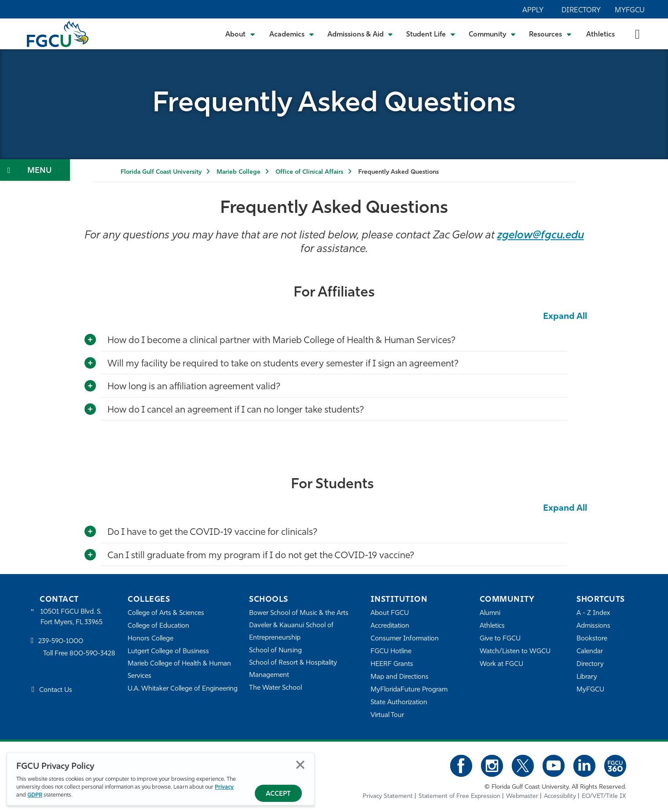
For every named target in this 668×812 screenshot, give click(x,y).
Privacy (224, 787)
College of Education (158, 626)
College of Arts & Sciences (166, 613)
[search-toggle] (637, 34)
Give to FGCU (500, 639)
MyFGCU (630, 11)
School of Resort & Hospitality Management (293, 669)
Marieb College (239, 172)
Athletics (600, 35)
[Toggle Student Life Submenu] (431, 34)
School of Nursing (275, 651)
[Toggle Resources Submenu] (550, 34)
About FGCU (390, 613)
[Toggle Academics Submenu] (292, 34)
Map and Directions (400, 677)
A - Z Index (593, 613)
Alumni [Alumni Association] (490, 613)
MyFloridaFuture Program (409, 690)
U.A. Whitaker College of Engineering (183, 689)
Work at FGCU (501, 664)
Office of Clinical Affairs (309, 172)
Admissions (593, 626)
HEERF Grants (392, 664)
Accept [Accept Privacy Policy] (278, 794)
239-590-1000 (61, 642)
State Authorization (399, 703)
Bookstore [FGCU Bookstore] (592, 639)
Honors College (150, 639)
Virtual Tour (387, 715)
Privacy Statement (388, 796)
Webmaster (522, 796)
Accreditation (390, 626)
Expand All (565, 317)
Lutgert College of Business (168, 652)
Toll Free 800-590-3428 (79, 654)
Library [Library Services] (587, 677)
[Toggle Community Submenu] (492, 34)
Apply (533, 11)
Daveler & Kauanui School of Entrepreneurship (291, 632)
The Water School (275, 688)
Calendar (590, 652)
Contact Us (56, 690)
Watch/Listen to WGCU (515, 652)
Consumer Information (405, 639)
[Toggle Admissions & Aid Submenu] (360, 34)
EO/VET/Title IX (604, 796)
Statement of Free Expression (459, 796)
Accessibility (560, 796)
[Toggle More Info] (90, 340)
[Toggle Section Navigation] (35, 170)
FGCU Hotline (391, 652)
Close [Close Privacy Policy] (300, 765)
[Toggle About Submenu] (241, 34)
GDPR (35, 795)
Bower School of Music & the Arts (299, 613)
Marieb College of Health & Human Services (179, 670)
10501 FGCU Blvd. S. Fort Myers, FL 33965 (72, 617)
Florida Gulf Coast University (161, 172)
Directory (581, 11)
